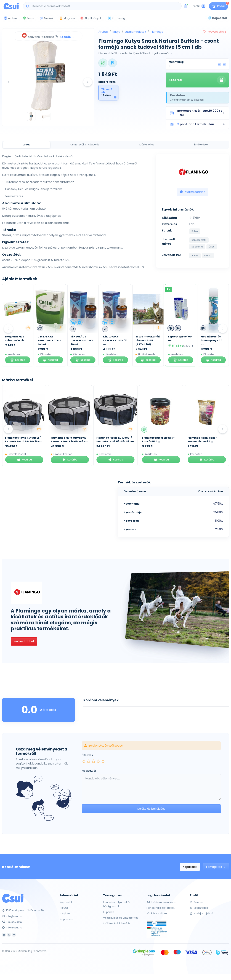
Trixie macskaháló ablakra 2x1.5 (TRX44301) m (181, 340)
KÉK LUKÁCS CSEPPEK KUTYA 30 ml (148, 340)
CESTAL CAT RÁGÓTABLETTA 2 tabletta (82, 340)
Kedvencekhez (214, 32)
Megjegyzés (89, 771)
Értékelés (87, 755)
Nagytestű (197, 247)
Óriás (212, 247)
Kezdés (67, 37)
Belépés (197, 902)
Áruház (103, 32)
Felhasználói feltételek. (161, 908)
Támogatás (216, 867)
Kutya (116, 32)
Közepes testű (199, 240)
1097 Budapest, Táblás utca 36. (23, 910)
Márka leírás (147, 145)
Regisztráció (199, 908)
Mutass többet (24, 641)
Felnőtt (208, 256)
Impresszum (68, 919)
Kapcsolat (190, 867)
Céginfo (65, 914)
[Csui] (13, 898)
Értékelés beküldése (151, 809)
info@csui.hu (12, 916)
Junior (195, 256)
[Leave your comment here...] (151, 787)
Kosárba (197, 80)
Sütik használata (157, 914)
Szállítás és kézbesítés (117, 923)
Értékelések (201, 145)
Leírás (26, 145)
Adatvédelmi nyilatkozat (162, 902)
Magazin (67, 18)
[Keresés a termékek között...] (104, 6)
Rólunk (64, 908)
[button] (197, 113)
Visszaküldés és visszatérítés (121, 918)
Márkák (46, 18)
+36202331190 (12, 922)
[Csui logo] (11, 6)
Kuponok (108, 912)
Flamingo (157, 32)
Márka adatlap (193, 192)
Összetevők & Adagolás (85, 145)
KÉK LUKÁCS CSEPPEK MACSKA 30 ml (115, 340)
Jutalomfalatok (135, 32)
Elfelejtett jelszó (201, 914)
